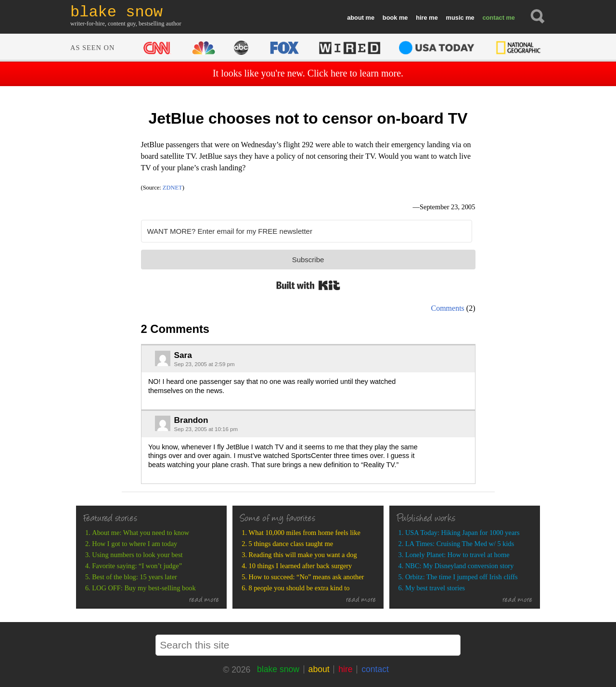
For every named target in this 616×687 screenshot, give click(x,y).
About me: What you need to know (141, 533)
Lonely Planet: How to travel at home (457, 555)
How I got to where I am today (135, 544)
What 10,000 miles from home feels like (305, 533)
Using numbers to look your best (137, 555)
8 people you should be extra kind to (299, 588)
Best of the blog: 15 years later (135, 577)
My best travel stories (435, 588)
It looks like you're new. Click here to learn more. (308, 73)
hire (421, 18)
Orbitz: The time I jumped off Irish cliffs (462, 577)
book (390, 18)
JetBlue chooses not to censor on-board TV (308, 118)
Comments (448, 308)
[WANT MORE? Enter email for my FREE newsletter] (307, 231)
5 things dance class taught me (291, 544)
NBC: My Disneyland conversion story (459, 566)
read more (204, 600)
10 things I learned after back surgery (301, 566)
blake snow (278, 669)
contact (493, 18)
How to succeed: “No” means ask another (307, 577)
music (455, 18)
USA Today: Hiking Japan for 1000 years (462, 533)
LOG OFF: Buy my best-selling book (144, 588)
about (355, 18)
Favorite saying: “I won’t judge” (137, 566)
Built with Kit (308, 285)
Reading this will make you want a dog (303, 555)
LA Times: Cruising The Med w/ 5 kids (460, 544)
